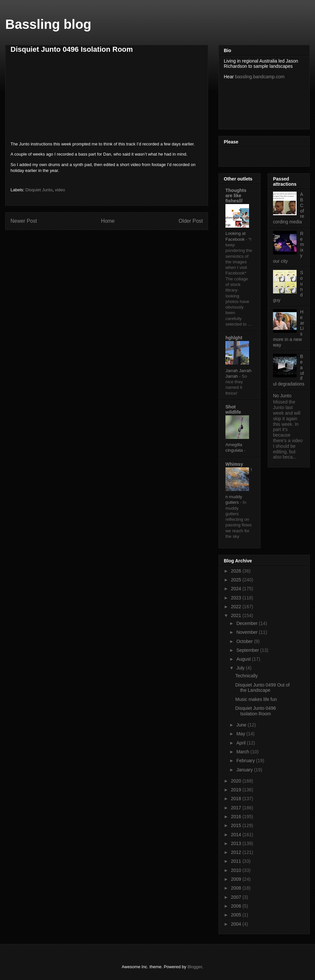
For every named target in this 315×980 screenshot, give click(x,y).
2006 (237, 906)
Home (108, 221)
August (244, 659)
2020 (237, 781)
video (60, 190)
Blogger (195, 967)
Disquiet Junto (39, 190)
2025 (237, 580)
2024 (237, 589)
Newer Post (24, 221)
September (248, 650)
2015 (237, 825)
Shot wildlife (233, 409)
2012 (237, 852)
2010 (237, 870)
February (246, 761)
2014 (237, 835)
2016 (237, 817)
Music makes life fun (256, 699)
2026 (237, 571)
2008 (237, 888)
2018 (237, 799)
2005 (237, 915)
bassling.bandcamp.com (260, 77)
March (243, 752)
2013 (237, 843)
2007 (237, 897)
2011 (237, 861)
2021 (237, 615)
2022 (237, 607)
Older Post (191, 221)
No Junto (282, 396)
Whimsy (234, 464)
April (241, 743)
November (247, 632)
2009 (237, 879)
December (247, 623)
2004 (237, 924)
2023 (237, 598)
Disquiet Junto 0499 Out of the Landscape (262, 688)
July (241, 668)
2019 (237, 790)
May (241, 734)
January (245, 770)
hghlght (234, 338)
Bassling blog (48, 24)
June (242, 725)
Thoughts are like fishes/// (236, 196)
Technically (246, 676)
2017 (237, 808)
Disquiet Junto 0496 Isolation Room (256, 711)
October (245, 641)
